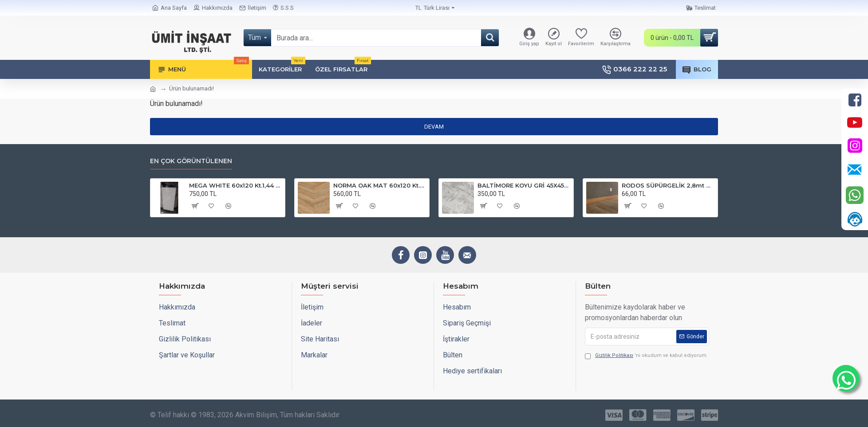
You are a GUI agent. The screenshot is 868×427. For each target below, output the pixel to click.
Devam (434, 127)
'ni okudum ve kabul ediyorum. (646, 356)
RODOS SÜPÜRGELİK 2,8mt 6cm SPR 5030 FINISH (668, 185)
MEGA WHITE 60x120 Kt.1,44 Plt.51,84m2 (235, 185)
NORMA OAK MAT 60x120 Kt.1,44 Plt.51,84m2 (380, 185)
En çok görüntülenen (191, 161)
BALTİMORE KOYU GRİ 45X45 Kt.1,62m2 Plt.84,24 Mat (524, 185)
